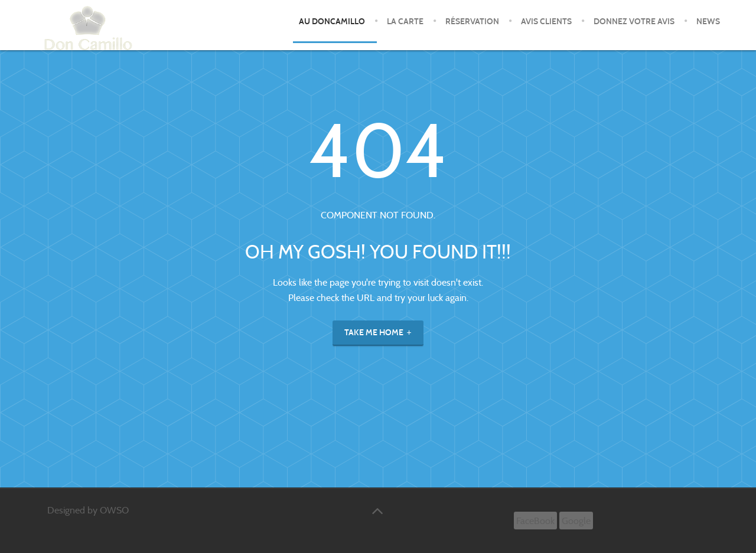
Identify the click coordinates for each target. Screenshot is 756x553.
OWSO (114, 510)
